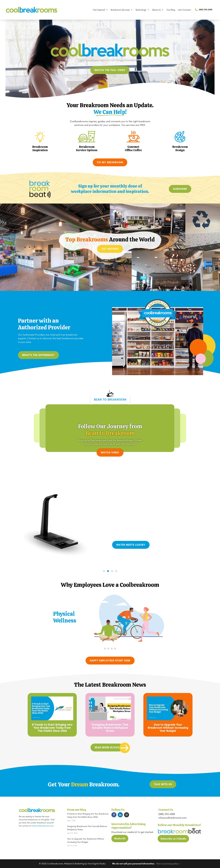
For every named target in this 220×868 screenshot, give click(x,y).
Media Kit (120, 839)
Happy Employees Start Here (110, 661)
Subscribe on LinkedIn (173, 839)
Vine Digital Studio (97, 864)
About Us (158, 10)
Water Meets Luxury (131, 545)
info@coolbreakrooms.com (43, 826)
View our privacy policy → (169, 864)
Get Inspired (100, 10)
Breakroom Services (122, 10)
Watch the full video (110, 70)
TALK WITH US (163, 784)
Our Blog (171, 10)
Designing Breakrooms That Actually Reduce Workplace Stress (110, 728)
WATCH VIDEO (110, 453)
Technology (142, 10)
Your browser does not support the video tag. (110, 424)
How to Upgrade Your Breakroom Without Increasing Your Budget (168, 728)
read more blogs (107, 747)
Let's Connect (184, 10)
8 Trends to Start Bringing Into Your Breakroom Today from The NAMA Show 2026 (52, 728)
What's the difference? (38, 355)
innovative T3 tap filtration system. (164, 532)
